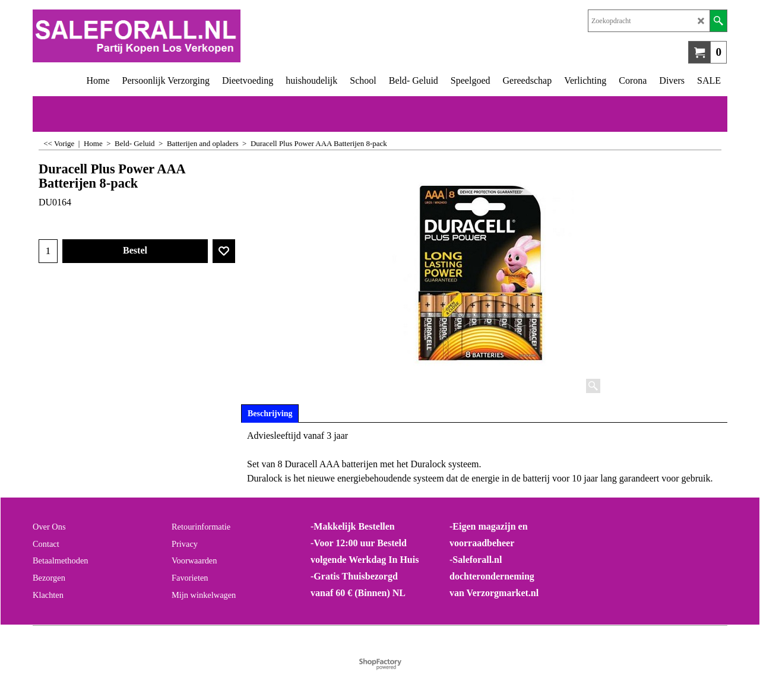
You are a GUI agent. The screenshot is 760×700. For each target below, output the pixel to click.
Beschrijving (270, 414)
